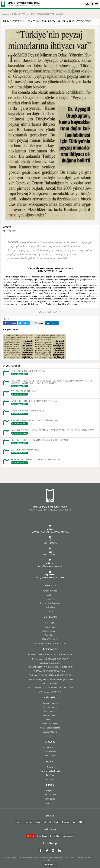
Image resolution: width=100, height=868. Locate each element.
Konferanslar (50, 799)
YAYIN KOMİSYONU (50, 684)
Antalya (29, 822)
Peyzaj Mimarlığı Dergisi (50, 771)
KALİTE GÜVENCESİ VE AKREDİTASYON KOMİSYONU (50, 688)
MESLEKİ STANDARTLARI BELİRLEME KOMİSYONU (50, 655)
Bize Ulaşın (42, 836)
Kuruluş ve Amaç (50, 591)
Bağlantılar (55, 836)
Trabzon (65, 822)
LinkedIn (52, 323)
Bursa (38, 822)
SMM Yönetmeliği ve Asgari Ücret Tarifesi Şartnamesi (50, 679)
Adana (19, 822)
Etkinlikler (50, 736)
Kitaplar (50, 767)
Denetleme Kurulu (50, 631)
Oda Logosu (68, 836)
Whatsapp (37, 323)
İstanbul (47, 822)
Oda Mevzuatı (50, 752)
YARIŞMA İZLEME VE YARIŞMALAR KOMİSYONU (50, 675)
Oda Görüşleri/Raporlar (50, 728)
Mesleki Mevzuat (50, 747)
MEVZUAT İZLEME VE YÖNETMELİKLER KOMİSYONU (50, 667)
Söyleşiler (50, 803)
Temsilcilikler (50, 599)
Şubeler (50, 595)
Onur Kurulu (50, 635)
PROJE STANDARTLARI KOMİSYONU (50, 643)
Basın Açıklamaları (50, 724)
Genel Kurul (50, 623)
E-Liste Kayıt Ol (50, 864)
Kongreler (50, 791)
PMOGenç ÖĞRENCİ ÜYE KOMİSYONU (50, 671)
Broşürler (50, 775)
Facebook (10, 323)
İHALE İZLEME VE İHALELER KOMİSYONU (50, 659)
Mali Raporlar (50, 711)
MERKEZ (7, 227)
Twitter (24, 323)
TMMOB (50, 611)
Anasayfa (5, 14)
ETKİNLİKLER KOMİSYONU (50, 692)
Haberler (50, 720)
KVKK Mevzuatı (50, 756)
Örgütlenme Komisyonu (50, 663)
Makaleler (50, 779)
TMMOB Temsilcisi (50, 639)
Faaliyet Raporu (50, 707)
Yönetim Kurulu (50, 627)
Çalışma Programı (50, 703)
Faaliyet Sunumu (50, 715)
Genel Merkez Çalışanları (50, 603)
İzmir (56, 822)
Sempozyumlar (50, 795)
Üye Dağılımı (50, 607)
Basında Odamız (50, 732)
